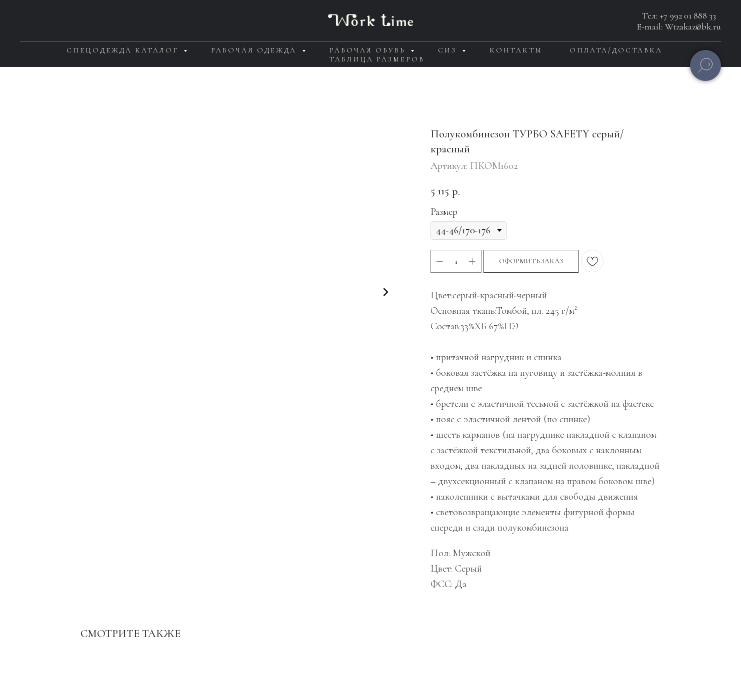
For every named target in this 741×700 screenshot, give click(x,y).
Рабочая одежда (255, 50)
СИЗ (449, 50)
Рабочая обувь (369, 50)
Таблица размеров (377, 59)
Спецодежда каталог (124, 50)
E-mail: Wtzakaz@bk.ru (679, 26)
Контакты (516, 50)
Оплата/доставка (616, 50)
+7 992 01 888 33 (688, 15)
